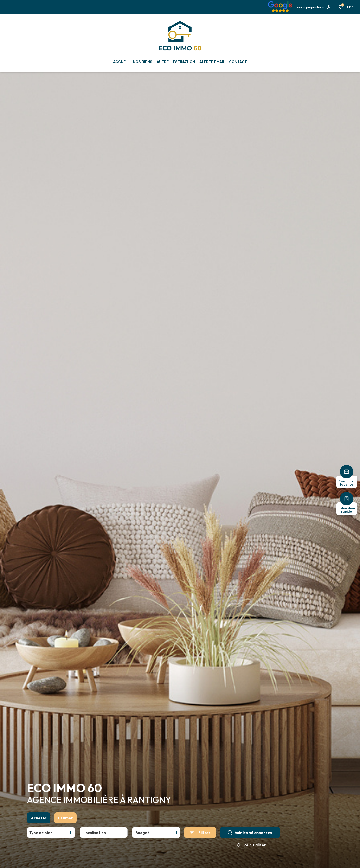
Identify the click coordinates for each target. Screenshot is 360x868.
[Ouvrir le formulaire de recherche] (200, 833)
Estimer (65, 819)
